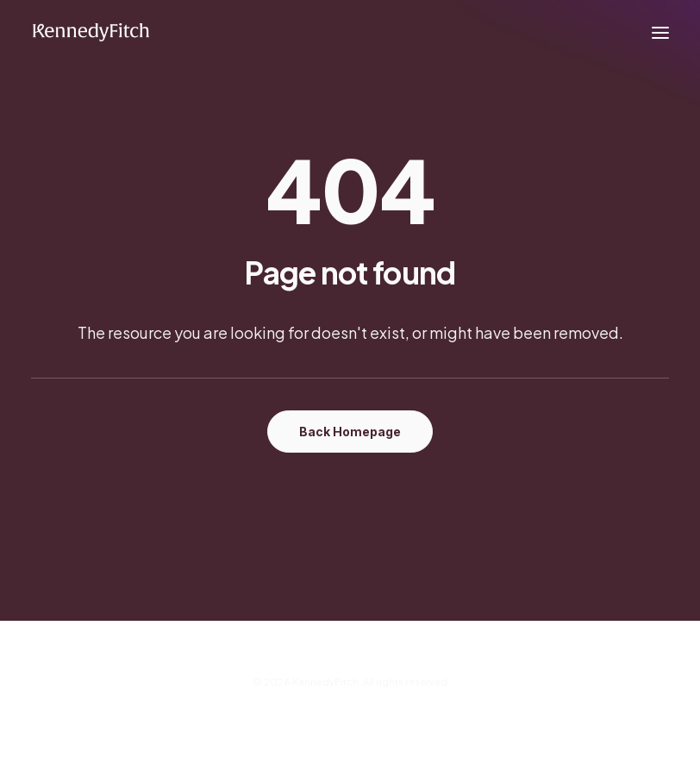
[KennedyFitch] (91, 33)
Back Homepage (350, 432)
